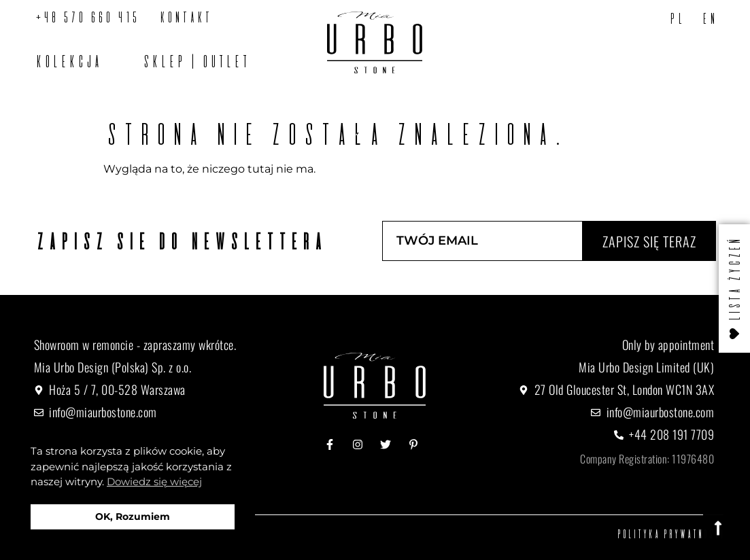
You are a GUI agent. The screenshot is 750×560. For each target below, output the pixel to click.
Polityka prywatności (670, 534)
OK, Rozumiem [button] (133, 517)
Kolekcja (67, 61)
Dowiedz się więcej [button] (154, 482)
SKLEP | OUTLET (195, 61)
